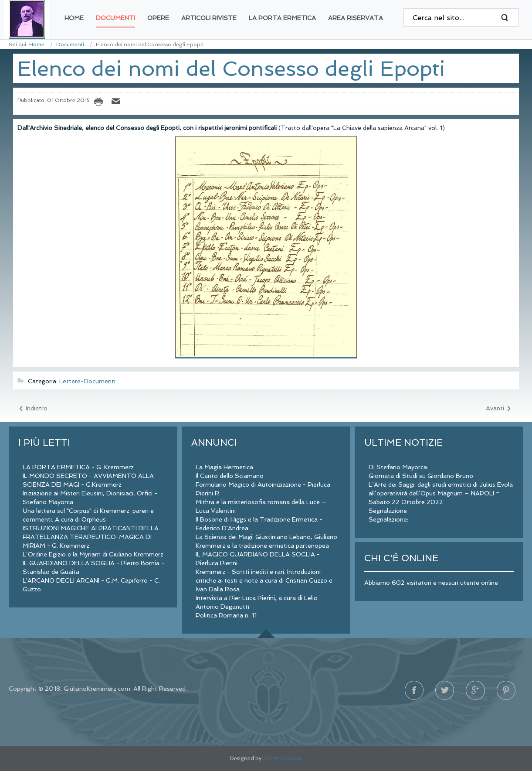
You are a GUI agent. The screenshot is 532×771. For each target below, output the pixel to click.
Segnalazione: (388, 519)
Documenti (70, 44)
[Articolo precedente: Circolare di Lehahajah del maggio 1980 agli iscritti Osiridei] (33, 409)
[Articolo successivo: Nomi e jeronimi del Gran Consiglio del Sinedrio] (499, 409)
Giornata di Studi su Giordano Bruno (421, 476)
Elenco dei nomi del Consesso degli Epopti (231, 68)
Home (37, 44)
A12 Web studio (282, 758)
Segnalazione (388, 511)
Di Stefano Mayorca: (398, 467)
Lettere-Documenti (87, 381)
